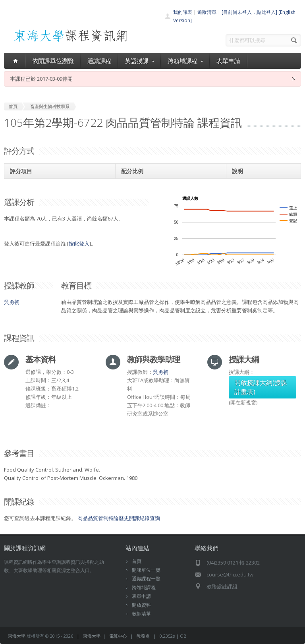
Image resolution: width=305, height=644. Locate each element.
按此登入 (79, 244)
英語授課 (139, 61)
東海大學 (17, 636)
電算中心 (118, 636)
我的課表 (183, 12)
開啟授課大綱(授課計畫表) (261, 387)
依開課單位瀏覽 (53, 61)
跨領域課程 (185, 61)
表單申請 (228, 61)
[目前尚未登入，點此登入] (249, 12)
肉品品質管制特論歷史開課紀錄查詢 (119, 518)
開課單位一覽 (146, 570)
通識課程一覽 (146, 579)
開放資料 (141, 605)
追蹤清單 (207, 12)
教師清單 (141, 614)
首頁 (137, 561)
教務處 (143, 636)
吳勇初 (12, 302)
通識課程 (99, 61)
